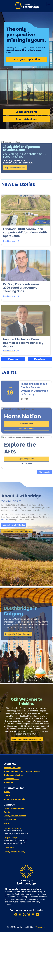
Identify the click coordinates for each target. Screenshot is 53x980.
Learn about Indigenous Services (27, 739)
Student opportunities (13, 775)
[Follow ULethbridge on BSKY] (29, 914)
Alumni (7, 792)
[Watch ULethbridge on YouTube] (33, 914)
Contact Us (9, 847)
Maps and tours (11, 819)
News (6, 823)
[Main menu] (49, 4)
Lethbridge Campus (12, 828)
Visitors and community (14, 799)
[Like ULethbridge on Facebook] (16, 914)
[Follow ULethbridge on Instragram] (20, 914)
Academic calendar (12, 768)
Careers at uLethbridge (14, 808)
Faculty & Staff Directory (14, 852)
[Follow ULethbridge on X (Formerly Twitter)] (24, 914)
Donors (7, 795)
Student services (11, 779)
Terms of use (41, 927)
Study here (8, 782)
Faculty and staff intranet (15, 816)
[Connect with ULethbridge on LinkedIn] (37, 914)
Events (7, 812)
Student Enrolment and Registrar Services (22, 771)
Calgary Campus (11, 838)
